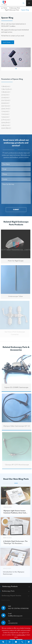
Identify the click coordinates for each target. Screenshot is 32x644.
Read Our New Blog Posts (16, 479)
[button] (16, 69)
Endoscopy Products (9, 587)
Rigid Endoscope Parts (12, 10)
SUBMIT (16, 210)
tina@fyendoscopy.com (15, 616)
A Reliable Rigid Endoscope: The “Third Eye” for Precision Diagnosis (14, 543)
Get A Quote (8, 42)
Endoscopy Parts (15, 8)
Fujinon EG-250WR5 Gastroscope (17, 387)
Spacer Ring (25, 10)
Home (5, 8)
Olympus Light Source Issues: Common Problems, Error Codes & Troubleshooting (15, 512)
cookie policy (21, 635)
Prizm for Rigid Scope (15, 261)
